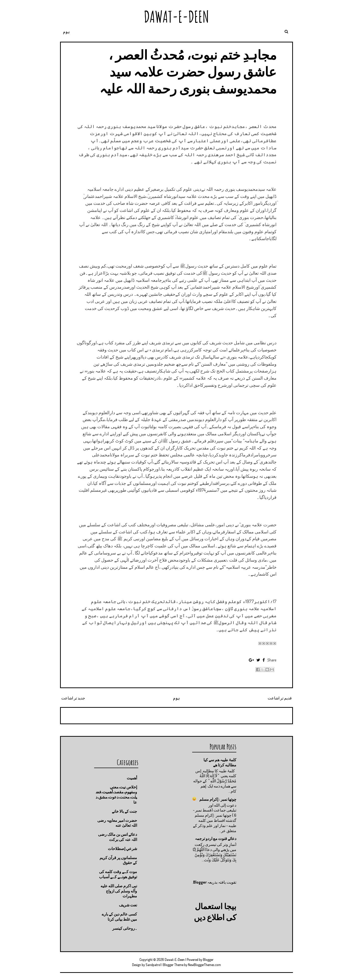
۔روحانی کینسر (125, 928)
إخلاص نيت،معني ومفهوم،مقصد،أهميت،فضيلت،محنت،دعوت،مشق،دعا (116, 795)
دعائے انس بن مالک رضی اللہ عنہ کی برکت (118, 837)
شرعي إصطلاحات (122, 849)
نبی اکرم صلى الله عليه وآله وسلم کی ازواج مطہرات (119, 891)
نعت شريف (128, 905)
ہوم (66, 32)
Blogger (200, 882)
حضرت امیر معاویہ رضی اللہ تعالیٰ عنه (117, 823)
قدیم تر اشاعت (280, 698)
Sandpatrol (153, 965)
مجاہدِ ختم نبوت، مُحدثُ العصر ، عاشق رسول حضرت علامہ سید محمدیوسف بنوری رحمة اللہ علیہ (188, 71)
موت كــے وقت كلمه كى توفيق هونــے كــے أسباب (118, 874)
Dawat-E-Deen (176, 17)
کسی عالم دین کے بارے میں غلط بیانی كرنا (119, 917)
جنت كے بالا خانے (124, 811)
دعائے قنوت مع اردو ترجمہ (216, 838)
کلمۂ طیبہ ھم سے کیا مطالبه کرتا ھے (220, 762)
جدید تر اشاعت (73, 698)
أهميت (132, 778)
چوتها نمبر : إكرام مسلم (218, 799)
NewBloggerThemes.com (204, 965)
